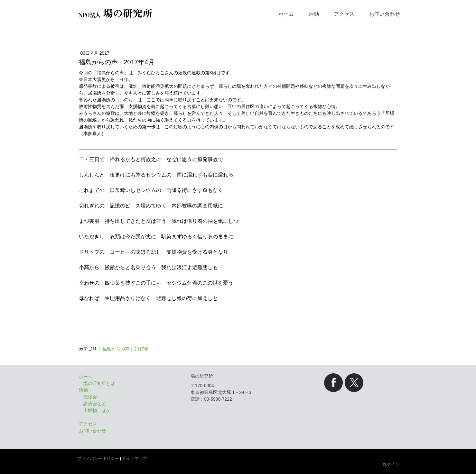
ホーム (286, 14)
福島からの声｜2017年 (125, 349)
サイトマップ (135, 458)
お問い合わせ (385, 14)
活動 (314, 14)
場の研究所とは (99, 383)
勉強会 (90, 397)
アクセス (344, 14)
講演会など (95, 404)
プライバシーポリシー (98, 458)
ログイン (391, 465)
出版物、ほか (97, 410)
